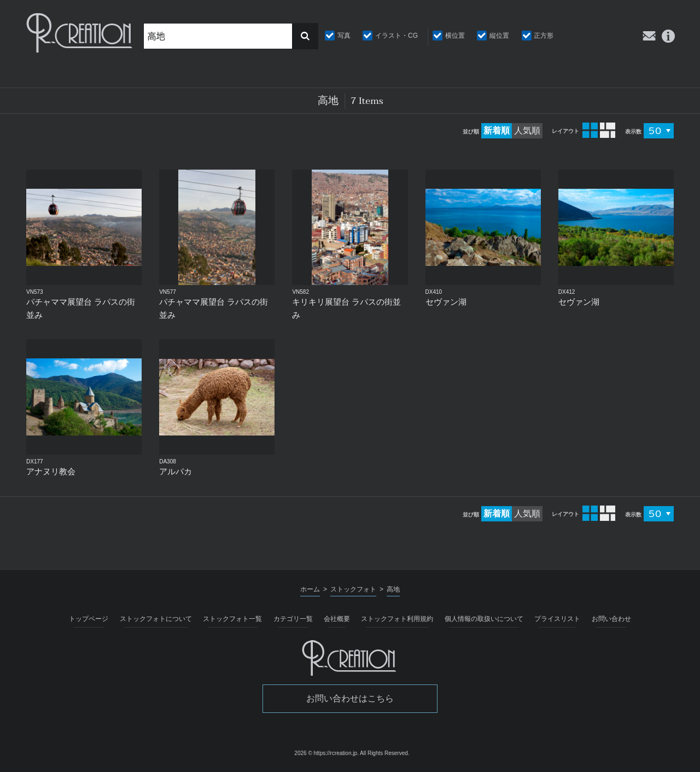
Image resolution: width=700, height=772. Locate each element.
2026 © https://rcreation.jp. (326, 753)
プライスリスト (557, 619)
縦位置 (499, 36)
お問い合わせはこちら (350, 698)
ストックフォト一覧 (232, 619)
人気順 (527, 130)
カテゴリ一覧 (293, 619)
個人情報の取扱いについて (484, 619)
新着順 (497, 130)
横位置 (455, 36)
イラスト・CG (396, 36)
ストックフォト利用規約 (397, 619)
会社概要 (337, 619)
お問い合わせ (611, 619)
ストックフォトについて (156, 619)
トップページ (89, 619)
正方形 (544, 36)
